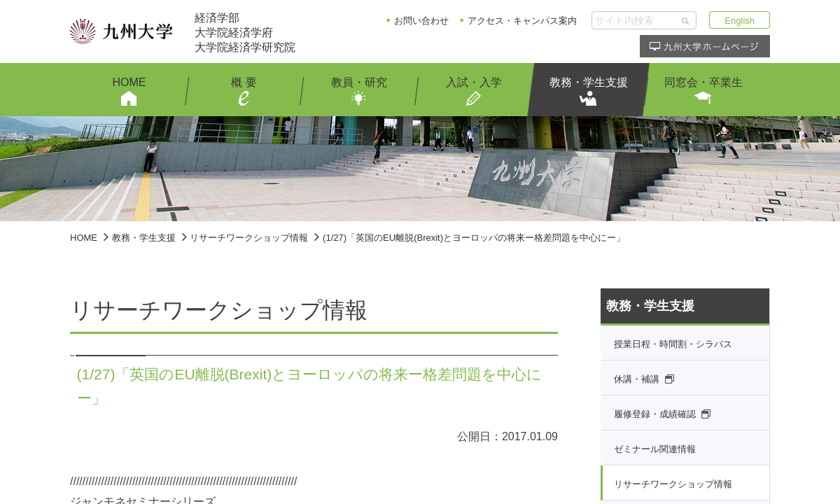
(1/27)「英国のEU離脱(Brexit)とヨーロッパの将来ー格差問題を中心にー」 (474, 238)
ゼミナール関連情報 (655, 449)
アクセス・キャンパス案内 (522, 21)
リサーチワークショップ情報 (249, 238)
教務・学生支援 (144, 238)
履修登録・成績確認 (655, 414)
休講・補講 (637, 379)
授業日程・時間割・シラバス (673, 344)
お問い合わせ (421, 21)
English (740, 21)
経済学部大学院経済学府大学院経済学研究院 (245, 33)
